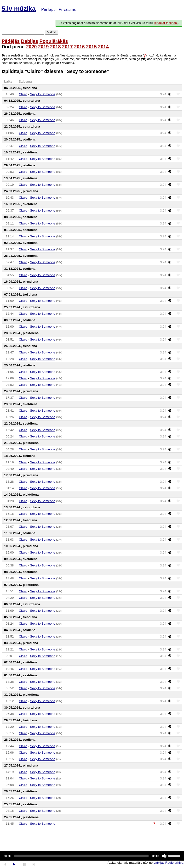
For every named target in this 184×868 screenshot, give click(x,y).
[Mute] (164, 856)
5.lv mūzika (19, 9)
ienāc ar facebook (166, 23)
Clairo (23, 94)
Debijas (30, 41)
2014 (103, 47)
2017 (67, 47)
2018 (55, 47)
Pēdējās (11, 41)
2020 (32, 47)
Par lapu (48, 9)
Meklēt (51, 32)
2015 (91, 47)
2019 (43, 47)
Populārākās (54, 41)
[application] (92, 856)
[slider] (81, 856)
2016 (79, 47)
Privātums (67, 9)
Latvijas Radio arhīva (168, 863)
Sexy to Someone (43, 94)
